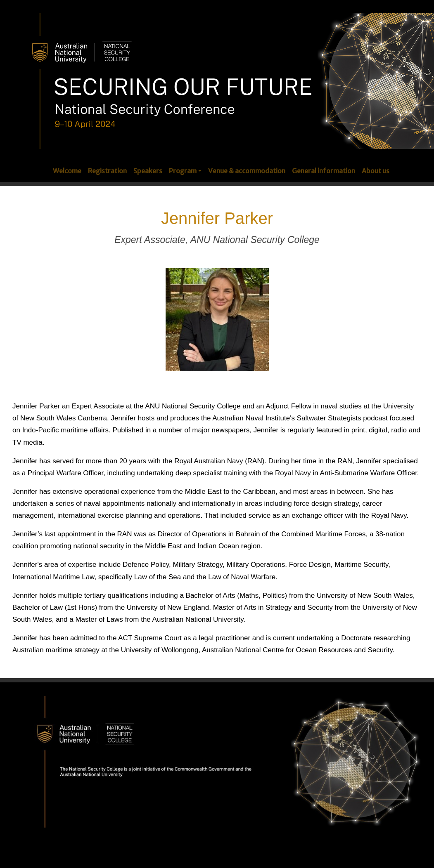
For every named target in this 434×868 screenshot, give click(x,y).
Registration (107, 171)
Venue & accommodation (247, 171)
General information (324, 171)
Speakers (148, 171)
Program (183, 171)
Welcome (67, 171)
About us (376, 171)
